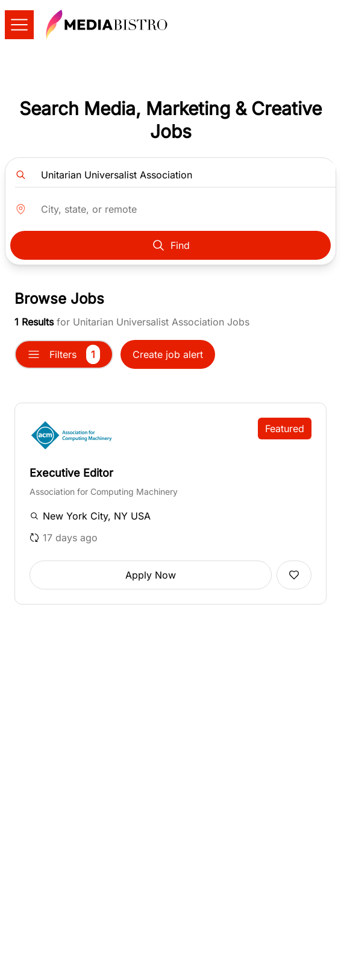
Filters (64, 354)
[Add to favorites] (294, 575)
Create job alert (168, 354)
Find (170, 245)
